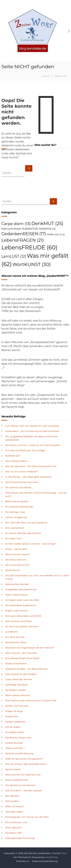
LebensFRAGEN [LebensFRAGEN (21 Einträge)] (23, 240)
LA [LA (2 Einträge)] (62, 235)
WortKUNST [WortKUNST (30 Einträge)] (32, 264)
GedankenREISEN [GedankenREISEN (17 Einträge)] (24, 234)
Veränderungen (14, 812)
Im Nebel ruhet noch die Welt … (23, 600)
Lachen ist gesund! (16, 517)
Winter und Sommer (17, 706)
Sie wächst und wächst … (19, 487)
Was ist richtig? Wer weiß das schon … (27, 764)
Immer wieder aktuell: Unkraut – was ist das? (31, 544)
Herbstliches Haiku (16, 642)
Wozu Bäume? (14, 827)
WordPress (52, 857)
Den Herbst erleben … (18, 461)
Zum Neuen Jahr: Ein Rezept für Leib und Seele (32, 426)
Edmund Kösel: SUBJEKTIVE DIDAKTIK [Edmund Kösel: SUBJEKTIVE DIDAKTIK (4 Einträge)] (29, 229)
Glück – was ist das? (16, 549)
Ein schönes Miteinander (19, 507)
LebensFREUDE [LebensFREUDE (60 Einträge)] (30, 247)
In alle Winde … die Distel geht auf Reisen (29, 477)
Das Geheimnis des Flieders (21, 674)
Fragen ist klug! (14, 711)
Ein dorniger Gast (15, 512)
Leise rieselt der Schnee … (20, 679)
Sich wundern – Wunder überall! (24, 790)
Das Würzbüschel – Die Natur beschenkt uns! (31, 466)
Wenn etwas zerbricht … (19, 695)
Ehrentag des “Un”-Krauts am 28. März (27, 817)
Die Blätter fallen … (16, 732)
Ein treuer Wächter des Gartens (23, 533)
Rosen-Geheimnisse (17, 780)
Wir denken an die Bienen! (20, 785)
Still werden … (13, 801)
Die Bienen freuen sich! (18, 738)
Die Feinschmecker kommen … (23, 482)
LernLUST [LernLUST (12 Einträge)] (14, 256)
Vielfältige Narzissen (17, 685)
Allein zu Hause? (15, 806)
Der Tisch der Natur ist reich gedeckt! (26, 523)
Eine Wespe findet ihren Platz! (22, 658)
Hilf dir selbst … (14, 727)
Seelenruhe (12, 716)
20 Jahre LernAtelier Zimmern (22, 626)
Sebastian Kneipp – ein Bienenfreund (26, 669)
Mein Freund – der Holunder (21, 653)
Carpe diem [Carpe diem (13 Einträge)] (16, 224)
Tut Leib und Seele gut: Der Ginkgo (25, 450)
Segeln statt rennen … (18, 611)
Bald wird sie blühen (17, 501)
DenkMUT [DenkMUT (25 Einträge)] (47, 223)
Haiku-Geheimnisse (16, 595)
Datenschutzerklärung (45, 861)
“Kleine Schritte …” (15, 748)
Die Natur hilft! (14, 833)
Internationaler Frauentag (20, 838)
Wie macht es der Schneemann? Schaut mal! (31, 701)
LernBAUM (11, 632)
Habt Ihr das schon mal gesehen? (24, 759)
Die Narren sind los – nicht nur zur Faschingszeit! (33, 445)
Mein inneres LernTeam (19, 621)
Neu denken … (13, 796)
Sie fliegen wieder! (16, 690)
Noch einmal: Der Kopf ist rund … (24, 775)
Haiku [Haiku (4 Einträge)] (52, 234)
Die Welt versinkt (15, 637)
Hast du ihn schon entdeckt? (22, 472)
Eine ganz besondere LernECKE (23, 616)
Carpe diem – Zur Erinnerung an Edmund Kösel (32, 431)
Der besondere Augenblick (21, 605)
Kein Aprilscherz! (15, 528)
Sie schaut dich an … (17, 560)
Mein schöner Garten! (18, 554)
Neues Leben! (13, 769)
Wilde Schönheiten (16, 663)
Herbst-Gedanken (15, 722)
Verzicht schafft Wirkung (19, 753)
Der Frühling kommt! (17, 565)
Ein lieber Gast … (15, 538)
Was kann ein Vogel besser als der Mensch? (30, 648)
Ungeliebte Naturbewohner (21, 589)
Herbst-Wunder (14, 743)
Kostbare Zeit (13, 456)
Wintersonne (13, 570)
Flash (64, 853)
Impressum (23, 861)
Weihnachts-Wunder (17, 584)
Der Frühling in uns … (17, 822)
